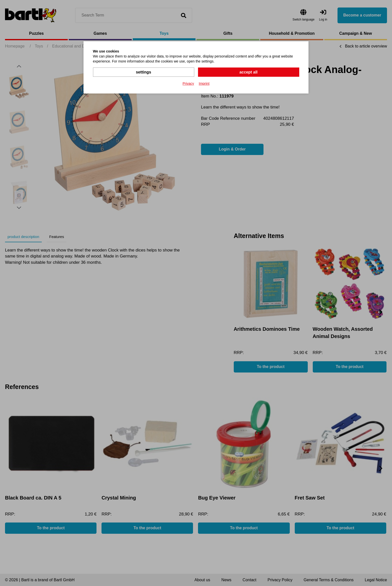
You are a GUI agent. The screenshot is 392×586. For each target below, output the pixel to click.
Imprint (204, 83)
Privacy (188, 83)
